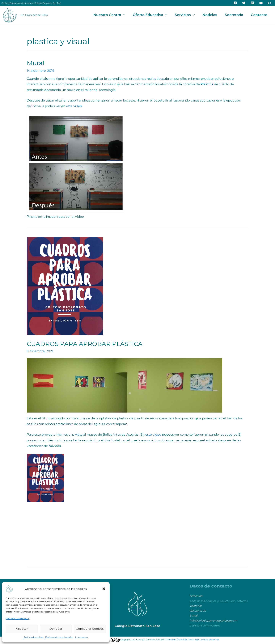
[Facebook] (235, 3)
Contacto (261, 15)
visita (79, 435)
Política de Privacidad (176, 640)
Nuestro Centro (134, 15)
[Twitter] (244, 3)
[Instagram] (252, 3)
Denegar (56, 629)
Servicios (201, 15)
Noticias (221, 15)
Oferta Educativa (171, 15)
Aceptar (22, 629)
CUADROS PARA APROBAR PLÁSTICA (85, 344)
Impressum (82, 637)
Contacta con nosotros (205, 625)
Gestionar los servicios (18, 618)
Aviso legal (194, 640)
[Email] (270, 3)
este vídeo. (74, 106)
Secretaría (241, 15)
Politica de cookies (210, 640)
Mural (35, 63)
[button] (104, 589)
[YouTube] (261, 3)
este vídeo (154, 435)
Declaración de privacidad (59, 637)
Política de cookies (34, 637)
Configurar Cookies (90, 629)
